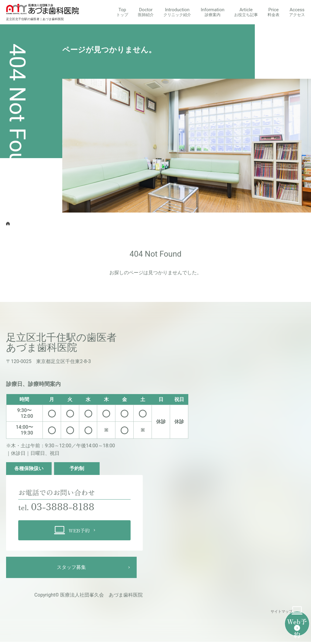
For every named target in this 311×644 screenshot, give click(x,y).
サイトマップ (282, 614)
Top (122, 12)
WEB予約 (72, 533)
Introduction (177, 12)
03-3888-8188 (68, 507)
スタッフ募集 (71, 569)
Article (246, 12)
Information (213, 12)
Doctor (146, 12)
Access (297, 12)
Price (273, 12)
